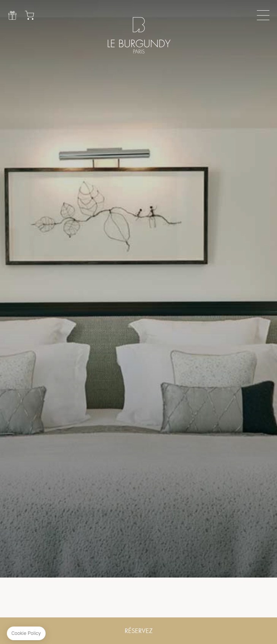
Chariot (29, 15)
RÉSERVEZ (139, 631)
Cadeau (12, 15)
